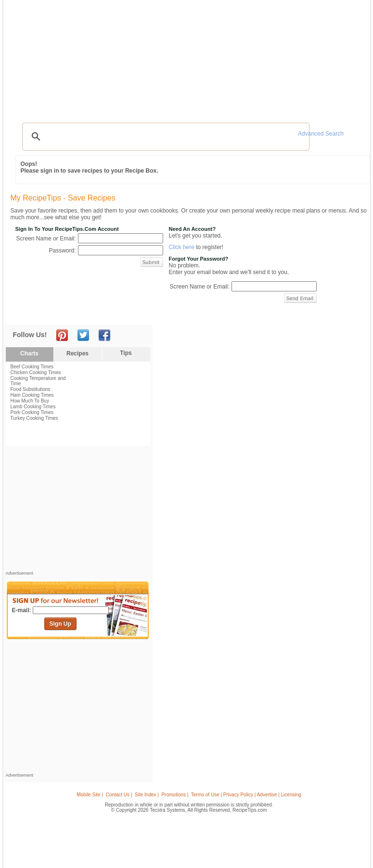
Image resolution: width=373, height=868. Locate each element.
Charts (29, 353)
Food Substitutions (31, 389)
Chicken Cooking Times (36, 372)
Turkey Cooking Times (34, 418)
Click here (182, 247)
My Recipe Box (214, 57)
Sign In (349, 58)
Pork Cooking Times (32, 412)
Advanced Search (321, 134)
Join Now (328, 58)
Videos (117, 57)
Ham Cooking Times (32, 395)
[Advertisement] (188, 94)
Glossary (92, 57)
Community (146, 57)
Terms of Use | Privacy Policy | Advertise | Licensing (246, 795)
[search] (165, 137)
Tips (126, 353)
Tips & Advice (58, 57)
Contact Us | (119, 795)
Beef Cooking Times (32, 367)
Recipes (26, 57)
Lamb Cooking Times (33, 407)
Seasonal (177, 57)
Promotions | (175, 795)
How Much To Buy (30, 401)
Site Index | (147, 795)
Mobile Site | (90, 795)
